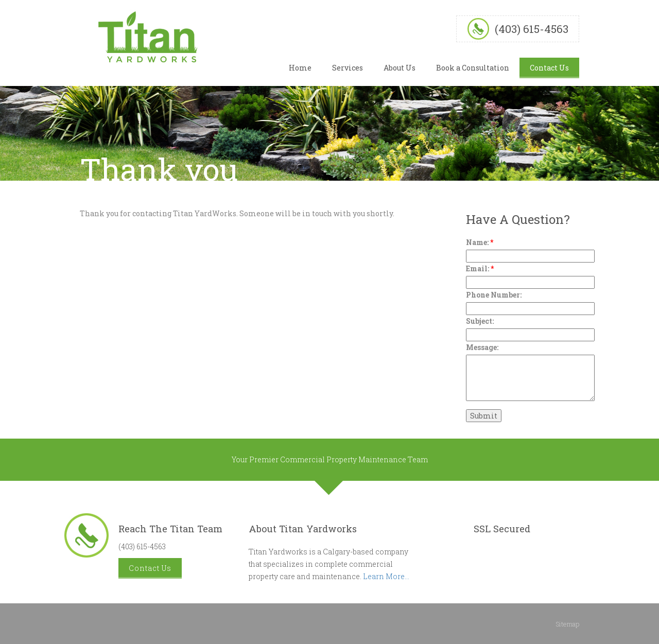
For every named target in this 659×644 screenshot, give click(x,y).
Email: (480, 268)
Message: (482, 347)
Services (348, 68)
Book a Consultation (473, 68)
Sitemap (567, 624)
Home (300, 68)
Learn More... (386, 576)
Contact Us (549, 68)
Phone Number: (494, 295)
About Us (400, 68)
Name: (480, 242)
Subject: (480, 321)
